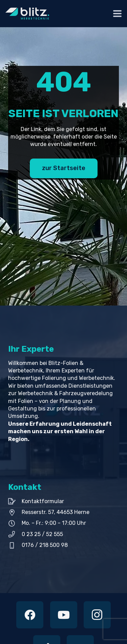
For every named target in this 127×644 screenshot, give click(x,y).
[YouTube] (64, 615)
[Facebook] (30, 615)
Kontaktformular (43, 501)
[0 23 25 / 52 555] (15, 534)
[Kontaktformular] (15, 501)
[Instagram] (97, 615)
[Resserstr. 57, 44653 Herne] (15, 512)
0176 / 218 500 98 (45, 545)
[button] (117, 14)
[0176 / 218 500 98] (15, 545)
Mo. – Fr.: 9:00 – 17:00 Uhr (54, 523)
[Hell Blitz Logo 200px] (27, 14)
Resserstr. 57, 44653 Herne (56, 512)
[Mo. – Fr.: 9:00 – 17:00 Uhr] (15, 523)
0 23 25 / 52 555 (42, 534)
